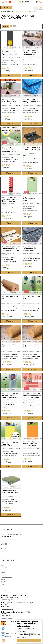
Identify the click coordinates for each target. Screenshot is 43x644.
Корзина (3, 549)
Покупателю (4, 575)
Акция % (6, 7)
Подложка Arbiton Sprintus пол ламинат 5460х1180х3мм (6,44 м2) (10, 54)
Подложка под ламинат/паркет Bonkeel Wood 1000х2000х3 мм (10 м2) (32, 250)
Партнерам (4, 567)
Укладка (3, 572)
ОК (29, 640)
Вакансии (3, 582)
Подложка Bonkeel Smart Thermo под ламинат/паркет (9, 101)
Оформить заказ (5, 551)
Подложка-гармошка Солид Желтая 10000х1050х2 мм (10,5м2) (10, 445)
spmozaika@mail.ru (6, 625)
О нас (2, 565)
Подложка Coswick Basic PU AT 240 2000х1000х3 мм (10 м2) (10, 150)
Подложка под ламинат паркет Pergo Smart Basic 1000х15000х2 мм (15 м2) (10, 250)
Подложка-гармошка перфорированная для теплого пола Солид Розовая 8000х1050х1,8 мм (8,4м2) (32, 397)
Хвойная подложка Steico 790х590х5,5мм (10, 491)
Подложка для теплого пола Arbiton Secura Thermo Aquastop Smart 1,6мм (10, 200)
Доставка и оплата (6, 577)
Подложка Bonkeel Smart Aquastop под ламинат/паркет (31, 52)
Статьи (3, 584)
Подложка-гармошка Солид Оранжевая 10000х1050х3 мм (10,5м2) (31, 445)
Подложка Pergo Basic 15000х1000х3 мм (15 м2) (32, 148)
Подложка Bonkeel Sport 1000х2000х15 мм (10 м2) (32, 101)
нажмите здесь (21, 637)
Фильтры (6, 26)
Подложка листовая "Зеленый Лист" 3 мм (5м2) (31, 199)
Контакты (4, 579)
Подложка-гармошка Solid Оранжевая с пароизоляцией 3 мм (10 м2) (10, 396)
